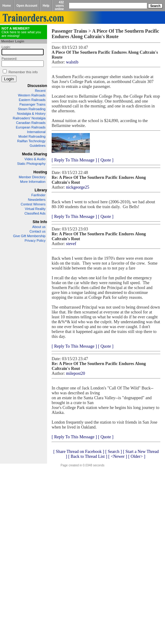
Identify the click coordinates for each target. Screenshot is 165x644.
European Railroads (31, 127)
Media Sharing (35, 154)
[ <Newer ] (118, 456)
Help (46, 6)
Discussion (37, 86)
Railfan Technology (31, 141)
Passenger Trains (32, 104)
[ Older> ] (137, 456)
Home (7, 6)
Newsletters (37, 200)
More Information (33, 182)
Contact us (37, 231)
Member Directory (32, 177)
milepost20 (75, 373)
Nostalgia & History (31, 114)
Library (41, 190)
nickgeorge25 (78, 187)
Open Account (27, 6)
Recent (40, 91)
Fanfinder (38, 195)
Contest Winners (33, 204)
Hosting (40, 172)
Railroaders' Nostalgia (29, 118)
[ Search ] (113, 452)
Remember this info (23, 72)
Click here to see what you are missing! (21, 32)
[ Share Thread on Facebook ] (79, 452)
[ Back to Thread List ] (88, 456)
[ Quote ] (106, 160)
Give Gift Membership (29, 236)
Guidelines (38, 146)
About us (39, 227)
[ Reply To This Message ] (74, 160)
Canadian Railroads (31, 123)
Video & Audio (35, 159)
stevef (71, 244)
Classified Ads (35, 213)
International (36, 132)
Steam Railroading (32, 109)
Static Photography (31, 164)
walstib (72, 62)
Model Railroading (32, 136)
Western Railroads (32, 95)
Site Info (40, 222)
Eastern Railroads (32, 100)
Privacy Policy (35, 241)
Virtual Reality (35, 209)
